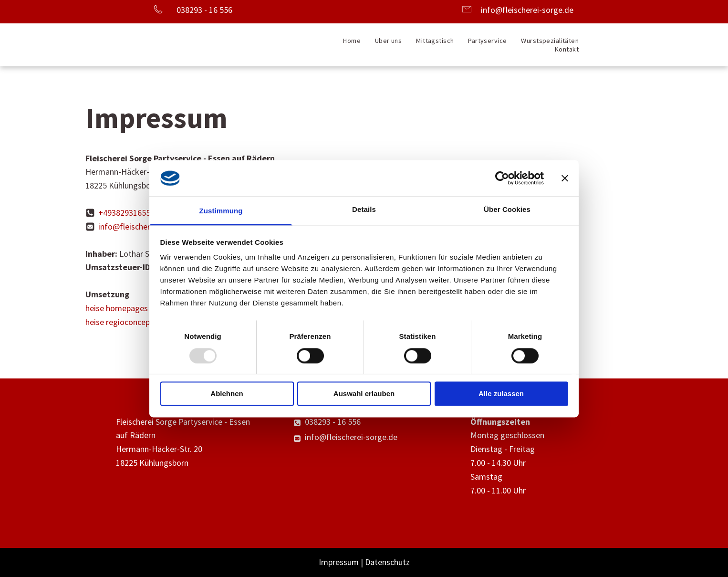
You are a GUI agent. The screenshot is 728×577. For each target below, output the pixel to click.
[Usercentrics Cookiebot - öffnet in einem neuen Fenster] (502, 178)
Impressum (339, 562)
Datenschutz (387, 562)
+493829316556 (126, 213)
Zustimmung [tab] (221, 211)
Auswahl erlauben (364, 394)
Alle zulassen (501, 394)
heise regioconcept (119, 322)
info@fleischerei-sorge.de (527, 10)
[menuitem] (352, 41)
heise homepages (117, 308)
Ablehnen (227, 394)
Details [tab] (364, 210)
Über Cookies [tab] (507, 210)
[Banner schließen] (565, 178)
